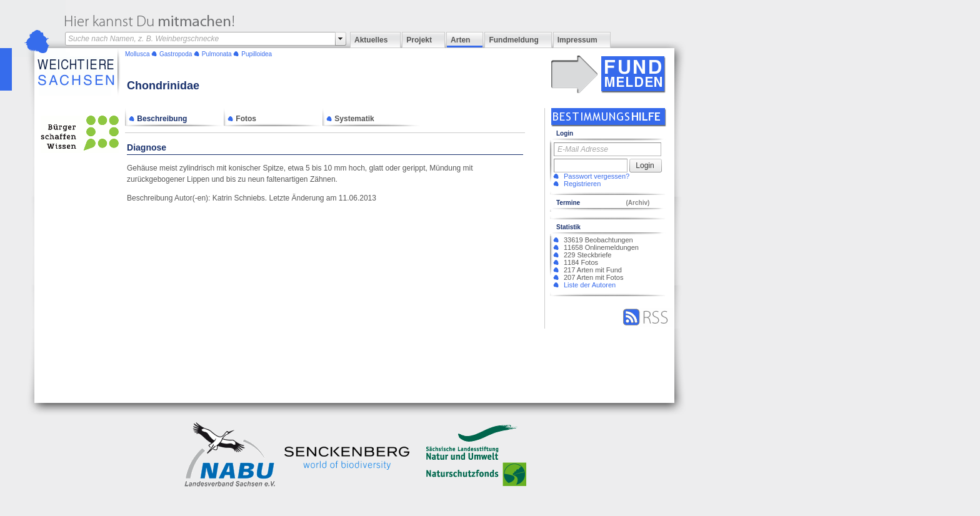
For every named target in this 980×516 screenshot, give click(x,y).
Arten (460, 40)
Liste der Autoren (590, 285)
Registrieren (582, 184)
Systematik (350, 119)
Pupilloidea (257, 54)
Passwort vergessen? (597, 176)
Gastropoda (176, 54)
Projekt (419, 40)
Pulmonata (217, 54)
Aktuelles (371, 40)
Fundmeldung (513, 40)
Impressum (577, 40)
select (341, 39)
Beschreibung (158, 119)
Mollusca (137, 54)
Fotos (242, 119)
